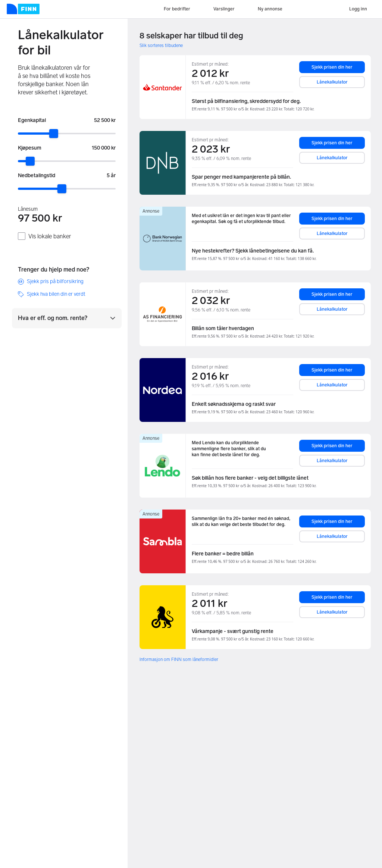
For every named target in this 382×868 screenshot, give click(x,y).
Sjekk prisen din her (332, 67)
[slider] (54, 134)
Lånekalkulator (332, 82)
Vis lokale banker (50, 236)
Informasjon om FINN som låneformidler (179, 659)
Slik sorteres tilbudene (161, 46)
